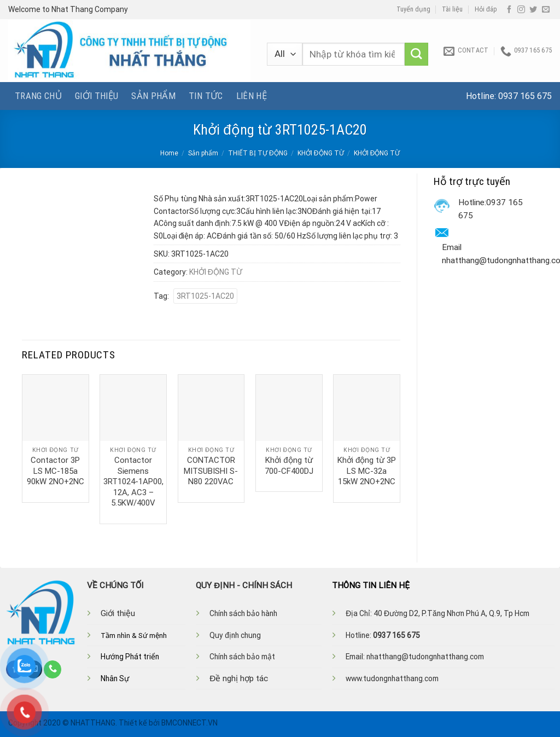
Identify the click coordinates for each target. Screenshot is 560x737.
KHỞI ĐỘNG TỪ (321, 153)
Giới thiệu (97, 96)
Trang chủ (38, 96)
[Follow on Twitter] (533, 10)
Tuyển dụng (413, 9)
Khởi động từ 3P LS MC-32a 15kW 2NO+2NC (367, 471)
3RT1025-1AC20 (205, 296)
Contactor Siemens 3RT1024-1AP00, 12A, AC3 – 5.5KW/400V (133, 481)
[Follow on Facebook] (509, 10)
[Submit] (416, 54)
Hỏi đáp (486, 9)
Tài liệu (452, 9)
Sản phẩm (153, 96)
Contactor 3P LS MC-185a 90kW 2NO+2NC (56, 471)
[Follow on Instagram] (521, 10)
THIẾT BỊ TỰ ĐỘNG (258, 153)
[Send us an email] (546, 10)
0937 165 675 (525, 96)
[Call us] (52, 669)
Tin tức (206, 96)
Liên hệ (252, 96)
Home (169, 153)
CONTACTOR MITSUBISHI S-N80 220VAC (211, 471)
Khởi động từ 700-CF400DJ (289, 466)
